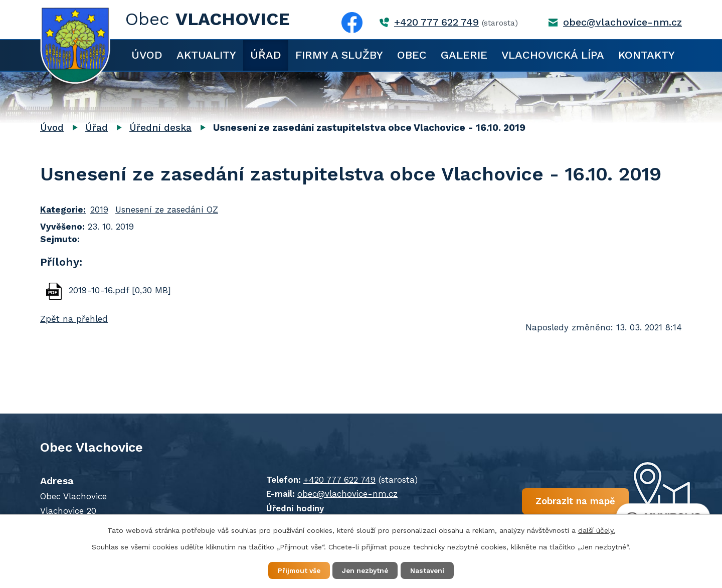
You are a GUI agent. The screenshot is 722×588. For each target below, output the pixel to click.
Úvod (147, 55)
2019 (99, 210)
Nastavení (431, 570)
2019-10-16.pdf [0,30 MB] (120, 290)
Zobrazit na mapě (560, 502)
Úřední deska (160, 128)
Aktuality (206, 55)
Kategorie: (63, 210)
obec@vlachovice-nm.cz (622, 22)
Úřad (266, 55)
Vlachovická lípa (553, 55)
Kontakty (647, 55)
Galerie (464, 55)
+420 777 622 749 (436, 22)
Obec (412, 55)
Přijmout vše (296, 570)
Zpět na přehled (74, 319)
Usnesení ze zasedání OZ (167, 210)
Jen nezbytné (366, 570)
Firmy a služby (339, 55)
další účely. (597, 530)
